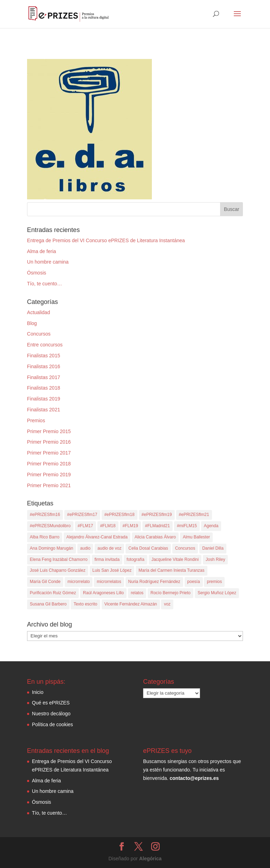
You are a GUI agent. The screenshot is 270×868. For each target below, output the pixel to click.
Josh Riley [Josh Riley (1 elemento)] (215, 559)
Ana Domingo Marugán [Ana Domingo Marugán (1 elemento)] (52, 548)
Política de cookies (53, 724)
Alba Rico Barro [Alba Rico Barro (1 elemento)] (45, 537)
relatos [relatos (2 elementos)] (137, 593)
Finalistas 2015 (44, 356)
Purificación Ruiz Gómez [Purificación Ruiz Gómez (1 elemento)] (53, 593)
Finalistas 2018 (44, 388)
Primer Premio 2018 (49, 464)
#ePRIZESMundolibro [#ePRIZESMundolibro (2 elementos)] (50, 526)
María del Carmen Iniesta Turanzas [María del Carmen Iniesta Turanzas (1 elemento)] (171, 570)
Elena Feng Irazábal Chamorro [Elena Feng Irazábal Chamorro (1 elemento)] (59, 559)
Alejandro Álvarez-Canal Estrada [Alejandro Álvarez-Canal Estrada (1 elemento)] (97, 537)
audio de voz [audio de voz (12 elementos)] (109, 548)
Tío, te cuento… (45, 284)
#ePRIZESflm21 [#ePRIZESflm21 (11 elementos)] (194, 515)
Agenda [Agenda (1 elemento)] (211, 526)
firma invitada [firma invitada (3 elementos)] (107, 559)
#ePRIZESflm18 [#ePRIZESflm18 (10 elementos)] (120, 515)
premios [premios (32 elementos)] (214, 582)
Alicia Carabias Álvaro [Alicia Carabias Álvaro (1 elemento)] (155, 537)
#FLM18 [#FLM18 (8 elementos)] (108, 526)
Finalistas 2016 (44, 366)
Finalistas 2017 (44, 377)
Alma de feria (41, 251)
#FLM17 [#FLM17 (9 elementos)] (85, 526)
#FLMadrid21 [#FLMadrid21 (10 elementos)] (158, 526)
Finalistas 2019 (44, 399)
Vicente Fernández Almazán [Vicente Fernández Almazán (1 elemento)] (131, 604)
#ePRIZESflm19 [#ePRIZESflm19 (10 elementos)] (157, 515)
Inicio (38, 692)
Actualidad (38, 312)
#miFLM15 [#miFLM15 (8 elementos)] (187, 526)
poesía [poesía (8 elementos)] (194, 582)
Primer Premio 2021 (49, 485)
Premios (36, 420)
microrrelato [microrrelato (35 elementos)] (79, 582)
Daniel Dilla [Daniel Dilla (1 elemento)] (213, 548)
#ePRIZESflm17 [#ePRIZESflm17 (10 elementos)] (82, 515)
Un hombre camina (48, 262)
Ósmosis (37, 273)
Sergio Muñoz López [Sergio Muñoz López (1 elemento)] (217, 593)
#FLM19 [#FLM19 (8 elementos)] (130, 526)
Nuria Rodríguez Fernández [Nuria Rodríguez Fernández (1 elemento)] (154, 582)
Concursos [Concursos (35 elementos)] (185, 548)
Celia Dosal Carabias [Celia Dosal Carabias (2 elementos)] (148, 548)
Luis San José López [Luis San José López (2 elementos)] (112, 570)
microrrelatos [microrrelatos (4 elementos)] (109, 582)
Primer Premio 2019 (49, 475)
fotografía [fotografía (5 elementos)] (136, 559)
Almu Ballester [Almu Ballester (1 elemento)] (196, 537)
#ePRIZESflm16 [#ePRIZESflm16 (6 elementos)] (45, 515)
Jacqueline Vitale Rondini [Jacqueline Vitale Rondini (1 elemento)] (175, 559)
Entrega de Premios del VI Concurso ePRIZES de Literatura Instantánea (106, 240)
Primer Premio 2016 (49, 442)
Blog (32, 323)
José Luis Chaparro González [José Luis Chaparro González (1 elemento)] (58, 570)
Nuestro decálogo (51, 714)
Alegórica (150, 859)
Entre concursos (45, 345)
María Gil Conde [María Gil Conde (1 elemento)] (45, 582)
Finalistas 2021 (44, 410)
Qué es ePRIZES (51, 703)
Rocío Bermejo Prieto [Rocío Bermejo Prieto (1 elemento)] (171, 593)
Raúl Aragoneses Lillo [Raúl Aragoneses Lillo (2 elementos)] (103, 593)
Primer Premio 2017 (49, 453)
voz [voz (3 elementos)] (167, 604)
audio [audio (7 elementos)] (85, 548)
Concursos (39, 334)
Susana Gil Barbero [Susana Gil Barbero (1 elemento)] (48, 604)
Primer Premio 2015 (49, 431)
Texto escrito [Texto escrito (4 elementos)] (85, 604)
